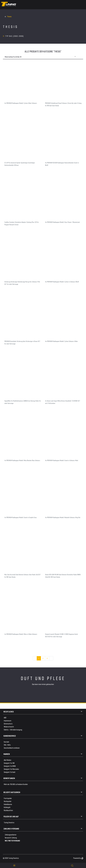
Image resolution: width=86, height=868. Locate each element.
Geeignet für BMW (10, 766)
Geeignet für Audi (10, 772)
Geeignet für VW (9, 763)
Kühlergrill (7, 807)
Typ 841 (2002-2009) (14, 36)
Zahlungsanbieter (11, 835)
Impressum (8, 721)
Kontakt (7, 742)
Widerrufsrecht (9, 727)
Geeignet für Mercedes (11, 769)
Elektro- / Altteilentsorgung (13, 730)
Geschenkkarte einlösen (12, 748)
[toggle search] (72, 865)
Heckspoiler (8, 801)
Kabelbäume (8, 804)
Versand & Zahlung (11, 838)
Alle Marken (8, 760)
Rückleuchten (8, 810)
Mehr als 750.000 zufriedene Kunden (16, 784)
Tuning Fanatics (9, 822)
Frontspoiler (8, 798)
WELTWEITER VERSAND (12, 841)
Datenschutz (8, 724)
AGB (5, 718)
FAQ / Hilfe (7, 745)
